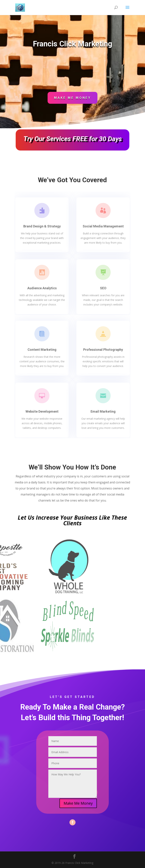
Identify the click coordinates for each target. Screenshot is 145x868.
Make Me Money (72, 98)
